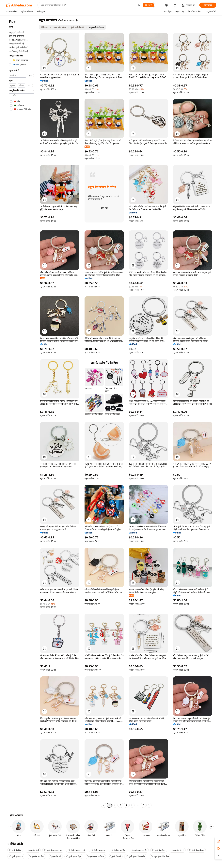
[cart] (175, 5)
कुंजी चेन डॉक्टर (159, 850)
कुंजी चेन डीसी (33, 850)
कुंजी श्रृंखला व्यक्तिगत (95, 856)
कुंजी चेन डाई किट (118, 850)
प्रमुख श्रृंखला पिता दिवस (160, 856)
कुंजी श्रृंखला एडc (16, 856)
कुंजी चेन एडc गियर (37, 856)
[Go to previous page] (104, 805)
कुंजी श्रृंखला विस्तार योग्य (136, 856)
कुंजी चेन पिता (15, 850)
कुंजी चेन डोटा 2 (177, 850)
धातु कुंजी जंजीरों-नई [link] (96, 27)
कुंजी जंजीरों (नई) (77, 27)
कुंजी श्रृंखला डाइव (98, 850)
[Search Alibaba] (88, 5)
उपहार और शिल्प (59, 27)
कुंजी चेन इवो (115, 856)
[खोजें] (148, 5)
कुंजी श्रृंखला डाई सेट (139, 850)
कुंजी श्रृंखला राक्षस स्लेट (53, 850)
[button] (140, 5)
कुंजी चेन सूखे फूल (197, 850)
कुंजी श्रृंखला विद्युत (74, 856)
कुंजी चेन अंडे (55, 856)
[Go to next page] (149, 805)
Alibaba (44, 27)
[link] (218, 841)
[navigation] (22, 413)
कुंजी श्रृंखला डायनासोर (77, 850)
